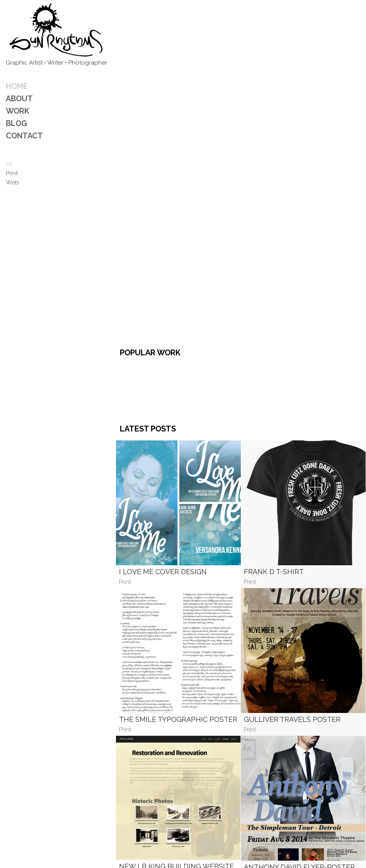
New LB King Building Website (176, 755)
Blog (16, 123)
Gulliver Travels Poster (292, 608)
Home (17, 86)
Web (12, 182)
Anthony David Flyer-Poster (299, 756)
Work (18, 111)
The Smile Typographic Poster (178, 608)
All (9, 164)
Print (12, 173)
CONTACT (24, 136)
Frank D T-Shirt (274, 460)
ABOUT (19, 99)
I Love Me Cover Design (163, 460)
